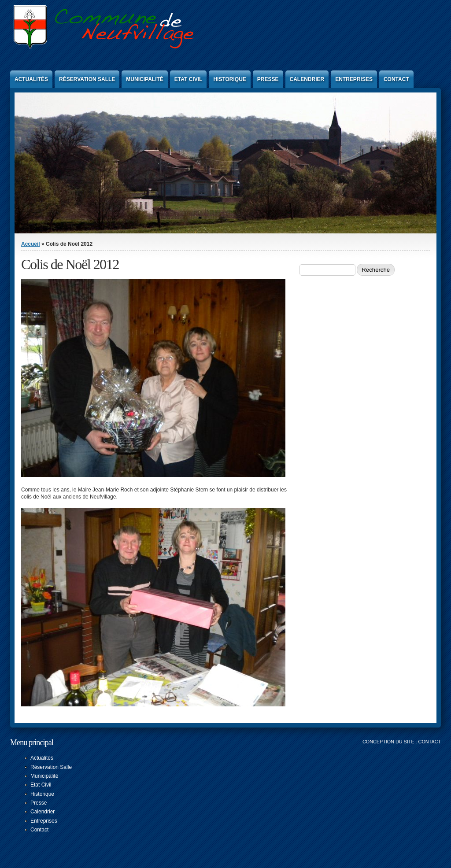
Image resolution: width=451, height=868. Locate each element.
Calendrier (307, 79)
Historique (229, 79)
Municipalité (144, 79)
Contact (396, 79)
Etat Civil (189, 79)
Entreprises (354, 79)
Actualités (31, 79)
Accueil (31, 244)
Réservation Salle (87, 79)
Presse (268, 79)
